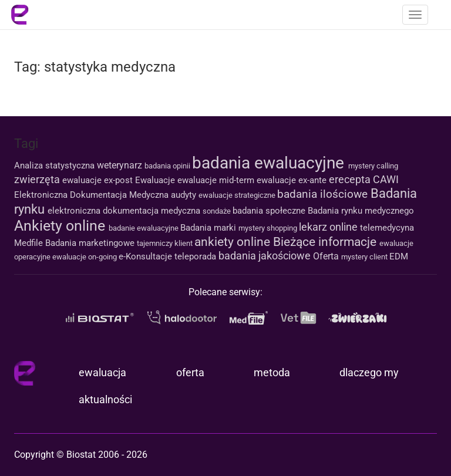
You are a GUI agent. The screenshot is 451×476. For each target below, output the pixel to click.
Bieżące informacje (326, 242)
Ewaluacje (156, 180)
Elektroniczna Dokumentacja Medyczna (92, 195)
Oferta (327, 256)
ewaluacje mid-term (217, 180)
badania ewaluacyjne (270, 163)
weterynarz (121, 165)
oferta (190, 372)
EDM (399, 256)
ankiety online (234, 242)
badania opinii (168, 166)
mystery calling (373, 166)
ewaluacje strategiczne (238, 195)
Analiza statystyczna (55, 166)
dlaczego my (369, 372)
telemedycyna (387, 228)
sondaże (218, 211)
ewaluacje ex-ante (293, 180)
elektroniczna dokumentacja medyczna (125, 211)
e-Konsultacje (147, 256)
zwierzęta (38, 179)
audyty (185, 195)
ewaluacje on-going (85, 257)
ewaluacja (102, 372)
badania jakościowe (266, 256)
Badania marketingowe (91, 243)
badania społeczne (270, 211)
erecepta (351, 179)
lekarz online (329, 227)
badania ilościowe (324, 194)
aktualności (105, 399)
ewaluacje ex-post (99, 180)
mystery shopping (269, 228)
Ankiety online (61, 226)
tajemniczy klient (166, 243)
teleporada (196, 256)
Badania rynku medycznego (361, 211)
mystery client (365, 257)
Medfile (30, 243)
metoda (272, 372)
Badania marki (209, 228)
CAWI (386, 179)
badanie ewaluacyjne (144, 228)
